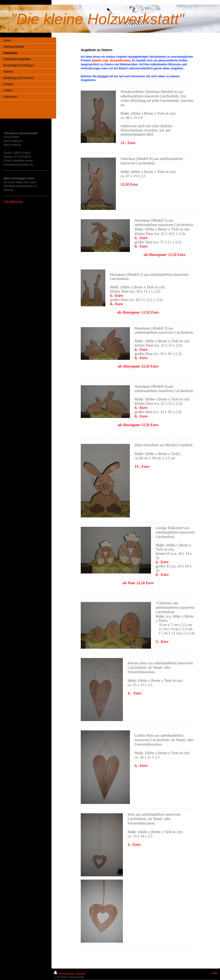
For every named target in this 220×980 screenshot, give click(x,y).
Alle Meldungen (13, 202)
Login (214, 973)
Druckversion (64, 973)
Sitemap (81, 973)
